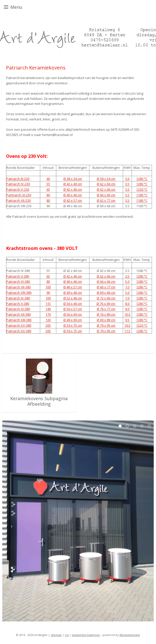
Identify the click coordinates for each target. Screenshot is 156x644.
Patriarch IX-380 (18, 298)
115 (48, 304)
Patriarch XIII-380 (19, 320)
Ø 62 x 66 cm (106, 189)
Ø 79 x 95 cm (106, 325)
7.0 (127, 287)
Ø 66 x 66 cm (106, 195)
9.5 (127, 320)
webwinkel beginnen (86, 635)
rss (67, 635)
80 (48, 195)
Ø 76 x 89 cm (106, 315)
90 (48, 293)
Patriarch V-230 (18, 189)
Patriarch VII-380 (18, 287)
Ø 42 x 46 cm (73, 189)
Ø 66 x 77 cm (106, 287)
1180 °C (142, 195)
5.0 (127, 282)
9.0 (127, 309)
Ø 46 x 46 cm (73, 195)
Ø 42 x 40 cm (73, 184)
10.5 (127, 315)
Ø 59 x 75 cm (73, 325)
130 (48, 320)
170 (48, 315)
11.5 (127, 331)
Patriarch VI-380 (18, 282)
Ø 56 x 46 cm (73, 304)
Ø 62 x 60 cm (106, 184)
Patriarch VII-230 (18, 200)
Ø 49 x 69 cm (73, 320)
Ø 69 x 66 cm (106, 293)
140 (48, 309)
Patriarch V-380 (18, 276)
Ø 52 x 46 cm (73, 298)
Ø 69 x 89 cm (106, 320)
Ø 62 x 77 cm (106, 200)
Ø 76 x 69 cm (106, 304)
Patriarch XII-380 (18, 315)
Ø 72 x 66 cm (106, 298)
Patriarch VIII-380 (19, 293)
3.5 (127, 184)
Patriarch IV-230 (18, 184)
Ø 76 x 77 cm (106, 309)
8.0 (127, 304)
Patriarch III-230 (18, 179)
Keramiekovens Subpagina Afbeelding (39, 401)
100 (48, 287)
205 (48, 325)
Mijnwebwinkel (130, 635)
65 (48, 189)
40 (48, 179)
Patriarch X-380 (18, 304)
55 (48, 184)
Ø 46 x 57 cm (73, 287)
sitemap (56, 635)
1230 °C (142, 189)
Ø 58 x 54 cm (106, 179)
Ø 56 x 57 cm (73, 309)
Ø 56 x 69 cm (73, 315)
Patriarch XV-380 (19, 325)
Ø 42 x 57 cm (73, 200)
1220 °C (142, 325)
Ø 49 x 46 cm (73, 293)
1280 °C (142, 179)
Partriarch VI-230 (19, 195)
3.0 (127, 179)
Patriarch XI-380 (18, 309)
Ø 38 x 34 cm (73, 179)
